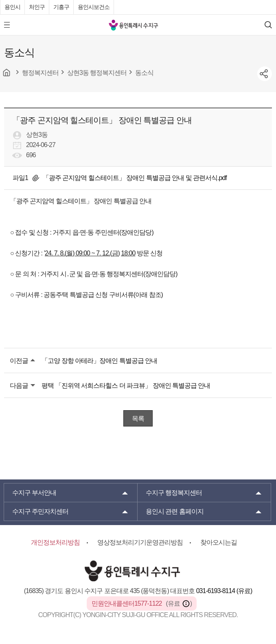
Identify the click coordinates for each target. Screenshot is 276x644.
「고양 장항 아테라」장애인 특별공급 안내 (99, 361)
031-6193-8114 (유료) (224, 591)
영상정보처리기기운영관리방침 (140, 542)
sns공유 (265, 74)
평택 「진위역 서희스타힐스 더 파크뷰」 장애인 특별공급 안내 (126, 386)
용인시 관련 (175, 511)
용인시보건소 (94, 7)
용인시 (12, 7)
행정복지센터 (174, 493)
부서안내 (34, 493)
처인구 (37, 7)
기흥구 (61, 7)
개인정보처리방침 (55, 542)
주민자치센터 (40, 511)
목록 (138, 419)
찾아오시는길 (219, 542)
